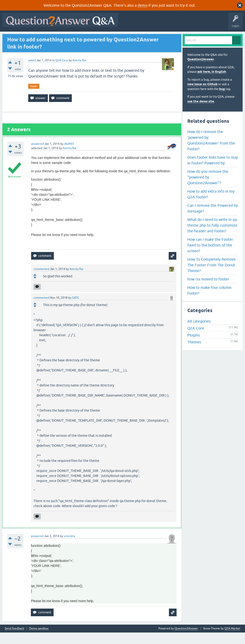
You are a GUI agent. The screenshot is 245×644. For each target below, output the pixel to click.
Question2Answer (201, 71)
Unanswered (66, 38)
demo (142, 5)
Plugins (194, 347)
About (151, 38)
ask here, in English (212, 83)
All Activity (12, 38)
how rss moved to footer (208, 291)
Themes (194, 354)
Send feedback (14, 640)
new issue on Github (202, 96)
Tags (84, 38)
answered (37, 155)
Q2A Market (232, 640)
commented (41, 280)
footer (34, 98)
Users (99, 38)
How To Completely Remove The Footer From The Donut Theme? (212, 276)
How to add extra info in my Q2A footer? (211, 206)
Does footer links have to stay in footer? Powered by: (213, 172)
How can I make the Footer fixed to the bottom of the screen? (210, 257)
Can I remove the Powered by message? (213, 220)
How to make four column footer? (209, 302)
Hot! (48, 38)
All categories (199, 333)
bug (222, 100)
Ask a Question (119, 38)
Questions (31, 38)
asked (32, 72)
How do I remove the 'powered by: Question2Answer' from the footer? (211, 152)
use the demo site (201, 113)
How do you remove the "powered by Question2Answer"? (208, 189)
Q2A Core (62, 72)
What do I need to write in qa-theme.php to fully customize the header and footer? (213, 237)
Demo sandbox (39, 640)
